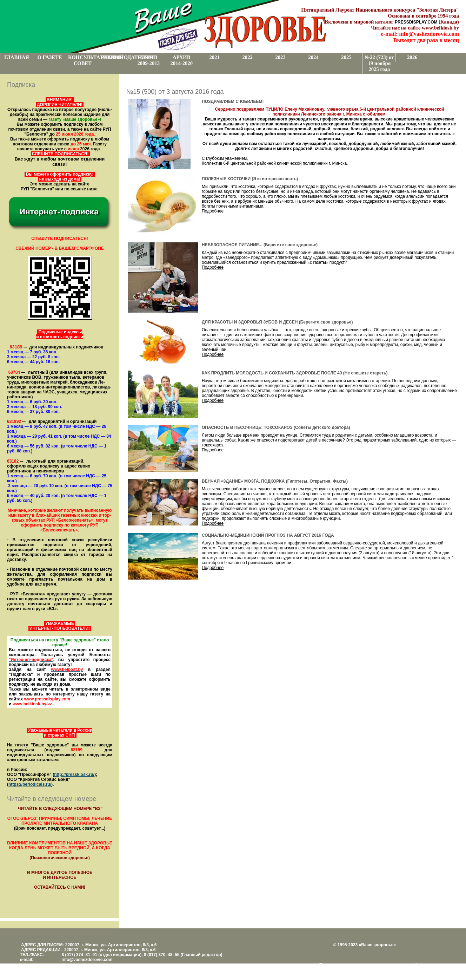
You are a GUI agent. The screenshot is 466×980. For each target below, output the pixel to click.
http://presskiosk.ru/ (74, 775)
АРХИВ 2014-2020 (181, 60)
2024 (313, 57)
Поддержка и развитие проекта (350, 965)
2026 (412, 57)
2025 (346, 57)
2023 (280, 57)
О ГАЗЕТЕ (49, 57)
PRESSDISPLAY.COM (416, 22)
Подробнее (213, 211)
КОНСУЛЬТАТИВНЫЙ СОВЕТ (84, 60)
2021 (215, 57)
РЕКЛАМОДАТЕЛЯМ (116, 57)
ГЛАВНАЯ (17, 57)
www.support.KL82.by (355, 970)
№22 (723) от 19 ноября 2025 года (380, 63)
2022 (247, 57)
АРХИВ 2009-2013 (149, 60)
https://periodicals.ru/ (30, 784)
